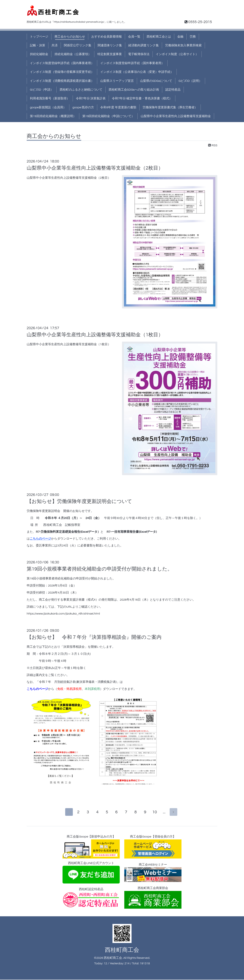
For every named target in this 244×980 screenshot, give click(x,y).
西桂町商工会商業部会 (153, 898)
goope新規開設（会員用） (48, 107)
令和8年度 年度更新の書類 (118, 107)
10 (155, 812)
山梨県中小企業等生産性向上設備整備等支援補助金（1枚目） (95, 335)
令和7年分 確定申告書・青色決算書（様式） (142, 98)
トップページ (39, 37)
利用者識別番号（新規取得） (50, 98)
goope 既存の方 (83, 107)
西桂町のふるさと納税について (81, 90)
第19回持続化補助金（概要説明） (53, 116)
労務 (193, 37)
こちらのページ (40, 539)
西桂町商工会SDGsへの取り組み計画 (134, 90)
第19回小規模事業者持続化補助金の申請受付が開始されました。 (100, 569)
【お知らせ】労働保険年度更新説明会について (79, 501)
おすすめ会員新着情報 (107, 37)
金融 (180, 37)
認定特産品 (173, 90)
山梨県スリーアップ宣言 (117, 81)
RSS (213, 145)
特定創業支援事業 (110, 54)
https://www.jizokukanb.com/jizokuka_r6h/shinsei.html (63, 614)
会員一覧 (134, 37)
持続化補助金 (39, 54)
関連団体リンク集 (110, 45)
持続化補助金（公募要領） (73, 54)
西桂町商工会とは (159, 37)
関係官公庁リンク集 (78, 45)
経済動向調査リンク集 (144, 45)
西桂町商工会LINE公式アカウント (91, 873)
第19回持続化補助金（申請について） (108, 116)
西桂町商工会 (122, 950)
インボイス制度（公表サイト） (177, 54)
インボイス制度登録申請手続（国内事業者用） (62, 63)
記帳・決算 (38, 45)
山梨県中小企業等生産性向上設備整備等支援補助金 (176, 116)
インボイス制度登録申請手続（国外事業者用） (132, 63)
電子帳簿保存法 (139, 54)
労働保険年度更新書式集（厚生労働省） (170, 107)
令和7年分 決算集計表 (91, 98)
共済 (55, 45)
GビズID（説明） (190, 81)
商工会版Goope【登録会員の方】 (153, 847)
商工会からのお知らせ (70, 37)
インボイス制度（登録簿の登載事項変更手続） (62, 72)
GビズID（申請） (42, 90)
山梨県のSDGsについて (156, 81)
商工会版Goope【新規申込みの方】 (91, 847)
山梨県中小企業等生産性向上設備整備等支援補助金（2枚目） (95, 168)
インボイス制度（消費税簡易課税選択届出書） (62, 81)
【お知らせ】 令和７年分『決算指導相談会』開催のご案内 (94, 637)
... (165, 812)
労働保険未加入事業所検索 (183, 45)
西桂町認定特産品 (91, 898)
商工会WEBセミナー (153, 873)
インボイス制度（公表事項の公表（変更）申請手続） (137, 72)
